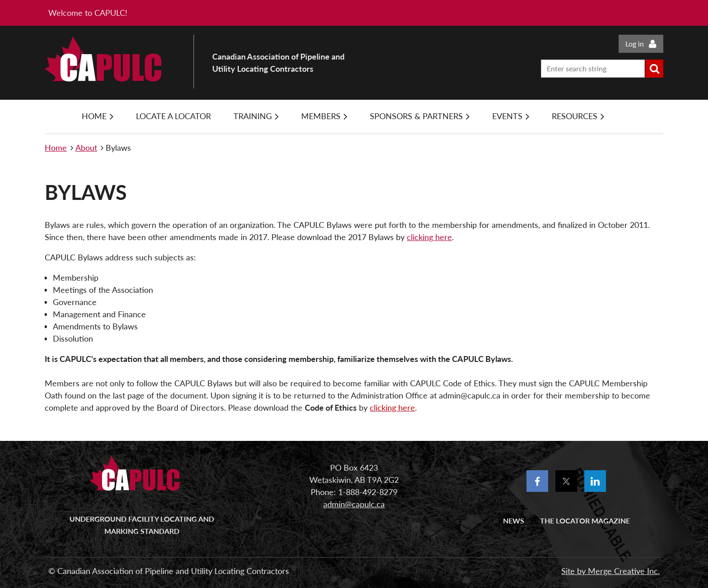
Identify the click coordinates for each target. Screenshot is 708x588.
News (514, 521)
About (86, 148)
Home (56, 148)
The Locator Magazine (585, 521)
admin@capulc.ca (354, 504)
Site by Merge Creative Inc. (610, 571)
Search (654, 69)
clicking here (429, 237)
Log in (635, 44)
